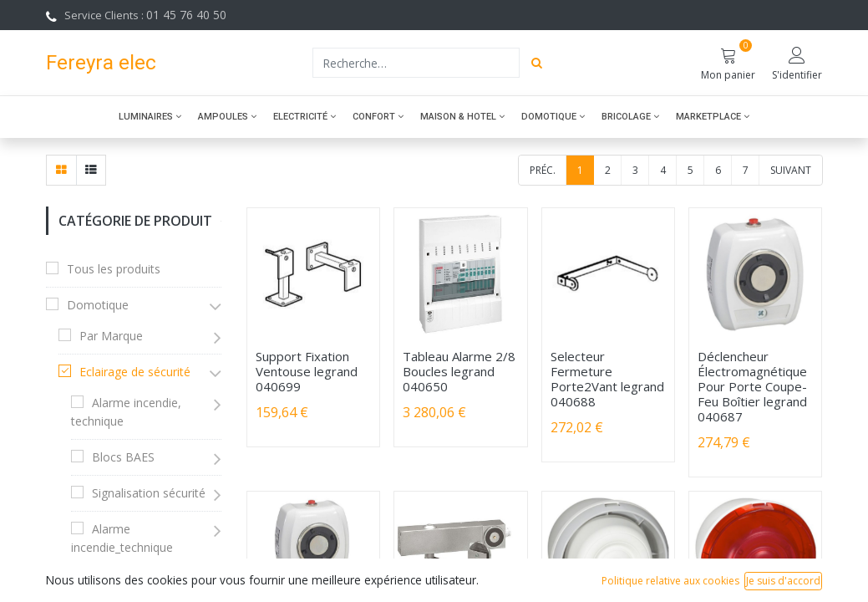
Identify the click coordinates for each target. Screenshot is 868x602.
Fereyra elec (101, 62)
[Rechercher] (537, 63)
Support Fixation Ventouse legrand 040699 (307, 371)
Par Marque (111, 336)
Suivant (791, 170)
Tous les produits (114, 269)
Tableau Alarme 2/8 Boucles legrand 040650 (459, 371)
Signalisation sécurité (149, 493)
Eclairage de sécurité (135, 372)
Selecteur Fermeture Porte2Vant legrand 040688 (607, 379)
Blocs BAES (123, 457)
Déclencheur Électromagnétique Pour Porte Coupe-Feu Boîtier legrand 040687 (752, 386)
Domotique (98, 305)
